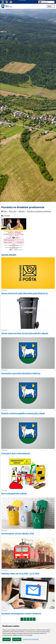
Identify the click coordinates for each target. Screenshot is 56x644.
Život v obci (13, 211)
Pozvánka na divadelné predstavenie (39, 211)
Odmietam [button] (17, 639)
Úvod (4, 211)
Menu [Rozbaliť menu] (51, 6)
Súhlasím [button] (7, 639)
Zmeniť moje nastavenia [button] (31, 639)
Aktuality (22, 211)
